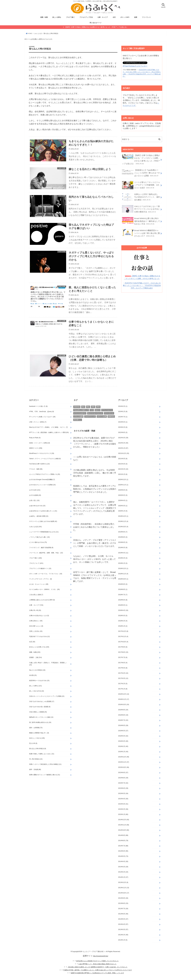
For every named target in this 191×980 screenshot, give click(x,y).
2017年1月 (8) (123, 695)
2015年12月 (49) (124, 763)
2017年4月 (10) (123, 679)
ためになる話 (36, 532)
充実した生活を (36, 637)
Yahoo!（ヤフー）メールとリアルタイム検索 (45, 464)
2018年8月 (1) (123, 595)
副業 (136, 18)
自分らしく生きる (37, 744)
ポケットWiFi (125, 18)
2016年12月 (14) (124, 700)
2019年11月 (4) (123, 527)
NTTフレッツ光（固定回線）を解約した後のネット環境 (49, 438)
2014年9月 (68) (123, 841)
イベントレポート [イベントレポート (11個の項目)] (80, 419)
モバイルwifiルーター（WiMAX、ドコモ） (44, 595)
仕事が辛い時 (35, 616)
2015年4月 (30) (123, 804)
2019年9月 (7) (123, 538)
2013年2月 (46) (123, 940)
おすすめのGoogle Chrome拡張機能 (42, 485)
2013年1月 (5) (123, 946)
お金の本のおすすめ (37, 511)
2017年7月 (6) (123, 663)
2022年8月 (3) (123, 438)
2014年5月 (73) (123, 862)
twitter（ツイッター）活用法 (40, 449)
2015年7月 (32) (123, 789)
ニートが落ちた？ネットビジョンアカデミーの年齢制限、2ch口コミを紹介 (141, 185)
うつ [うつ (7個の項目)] (92, 416)
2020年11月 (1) (123, 490)
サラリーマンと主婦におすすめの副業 (43, 527)
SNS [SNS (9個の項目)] (93, 413)
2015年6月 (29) (123, 794)
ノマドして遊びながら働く (40, 543)
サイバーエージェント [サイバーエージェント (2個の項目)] (95, 419)
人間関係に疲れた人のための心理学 (42, 606)
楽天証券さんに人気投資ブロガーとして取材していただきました (97, 967)
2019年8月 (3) (123, 543)
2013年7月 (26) (123, 914)
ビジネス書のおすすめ (38, 548)
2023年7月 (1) (123, 422)
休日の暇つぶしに (36, 632)
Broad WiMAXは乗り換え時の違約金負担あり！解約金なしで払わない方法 (141, 220)
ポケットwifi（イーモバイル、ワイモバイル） (46, 579)
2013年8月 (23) (123, 909)
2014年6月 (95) (123, 857)
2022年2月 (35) (123, 449)
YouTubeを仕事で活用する (39, 470)
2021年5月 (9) (123, 464)
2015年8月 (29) (123, 783)
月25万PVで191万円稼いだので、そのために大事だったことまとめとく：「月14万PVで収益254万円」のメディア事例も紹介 (142, 284)
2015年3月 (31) (123, 810)
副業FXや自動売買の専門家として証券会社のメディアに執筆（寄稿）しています (97, 979)
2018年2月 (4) (123, 627)
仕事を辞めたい (36, 627)
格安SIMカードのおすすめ (39, 686)
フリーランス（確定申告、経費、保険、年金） (46, 559)
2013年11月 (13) (124, 893)
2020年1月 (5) (123, 517)
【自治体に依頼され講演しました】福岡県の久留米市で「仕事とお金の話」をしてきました (97, 973)
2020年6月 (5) (123, 496)
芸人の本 (33, 749)
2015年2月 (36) (123, 815)
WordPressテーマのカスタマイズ (42, 459)
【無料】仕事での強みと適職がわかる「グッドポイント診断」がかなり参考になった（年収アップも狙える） (141, 160)
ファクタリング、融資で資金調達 (41, 553)
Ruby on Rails (35, 443)
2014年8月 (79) (123, 846)
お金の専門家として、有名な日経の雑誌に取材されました (97, 970)
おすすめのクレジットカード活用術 (42, 490)
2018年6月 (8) (123, 606)
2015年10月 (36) (124, 773)
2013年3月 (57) (123, 935)
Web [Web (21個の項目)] (98, 413)
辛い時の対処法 (36, 765)
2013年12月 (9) (123, 888)
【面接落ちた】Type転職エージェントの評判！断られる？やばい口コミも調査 (141, 173)
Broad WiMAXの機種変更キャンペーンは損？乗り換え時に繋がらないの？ (141, 232)
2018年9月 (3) (123, 590)
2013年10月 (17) (124, 899)
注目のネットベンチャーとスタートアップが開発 (47, 702)
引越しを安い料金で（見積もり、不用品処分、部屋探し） (48, 669)
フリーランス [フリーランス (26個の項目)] (109, 419)
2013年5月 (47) (123, 925)
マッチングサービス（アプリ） (41, 585)
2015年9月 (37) (123, 778)
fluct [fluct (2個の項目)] (83, 413)
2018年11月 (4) (123, 579)
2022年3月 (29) (123, 443)
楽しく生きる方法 (37, 697)
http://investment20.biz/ (101, 962)
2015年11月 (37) (124, 768)
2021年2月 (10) (123, 475)
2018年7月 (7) (123, 600)
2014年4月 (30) (123, 867)
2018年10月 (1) (123, 585)
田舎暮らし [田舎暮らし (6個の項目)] (78, 426)
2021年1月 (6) (123, 480)
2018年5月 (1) (123, 611)
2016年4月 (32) (123, 742)
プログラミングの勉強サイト (40, 574)
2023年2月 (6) (123, 433)
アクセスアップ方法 (86, 18)
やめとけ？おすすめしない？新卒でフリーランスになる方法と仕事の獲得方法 (141, 209)
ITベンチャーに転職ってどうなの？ (42, 422)
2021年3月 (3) (123, 470)
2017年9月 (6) (123, 653)
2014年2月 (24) (123, 878)
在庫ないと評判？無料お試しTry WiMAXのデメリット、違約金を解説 (141, 197)
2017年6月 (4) (123, 668)
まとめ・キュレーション (39, 590)
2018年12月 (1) (123, 574)
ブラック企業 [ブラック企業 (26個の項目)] (78, 422)
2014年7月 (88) (123, 852)
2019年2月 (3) (123, 564)
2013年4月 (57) (123, 930)
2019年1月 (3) (123, 569)
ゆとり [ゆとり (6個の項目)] (98, 416)
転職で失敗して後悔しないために (42, 760)
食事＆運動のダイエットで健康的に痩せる (45, 780)
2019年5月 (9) (123, 553)
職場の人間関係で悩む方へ (39, 739)
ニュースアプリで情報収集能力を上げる (44, 538)
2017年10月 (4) (123, 647)
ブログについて (36, 569)
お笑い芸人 (34, 506)
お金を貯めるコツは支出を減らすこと (43, 517)
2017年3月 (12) (123, 684)
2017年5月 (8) (123, 674)
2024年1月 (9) (123, 417)
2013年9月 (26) (123, 904)
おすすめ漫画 (35, 501)
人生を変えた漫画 (36, 600)
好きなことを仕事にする (39, 653)
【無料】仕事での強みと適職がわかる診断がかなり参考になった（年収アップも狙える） (96, 28)
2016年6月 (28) (123, 731)
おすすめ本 (35, 496)
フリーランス (146, 18)
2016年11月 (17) (124, 705)
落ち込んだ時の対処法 (38, 754)
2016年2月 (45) (123, 752)
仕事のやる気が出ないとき (39, 621)
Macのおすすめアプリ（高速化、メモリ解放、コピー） (49, 433)
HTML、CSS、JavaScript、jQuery (42, 417)
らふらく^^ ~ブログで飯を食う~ (94, 957)
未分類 (33, 681)
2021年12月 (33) (124, 459)
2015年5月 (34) (123, 799)
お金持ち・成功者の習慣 (39, 522)
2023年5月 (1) (123, 428)
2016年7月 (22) (123, 726)
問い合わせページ (95, 24)
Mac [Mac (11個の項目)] (88, 413)
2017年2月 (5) (123, 689)
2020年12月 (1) (123, 485)
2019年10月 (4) (123, 532)
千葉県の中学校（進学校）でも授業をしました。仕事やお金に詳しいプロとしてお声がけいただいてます (97, 976)
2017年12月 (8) (123, 637)
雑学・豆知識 (35, 775)
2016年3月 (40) (123, 747)
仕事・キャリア (103, 18)
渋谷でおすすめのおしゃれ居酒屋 (42, 707)
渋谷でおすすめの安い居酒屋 (40, 712)
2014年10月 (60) (124, 836)
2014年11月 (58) (124, 831)
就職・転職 (44, 18)
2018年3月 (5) (123, 621)
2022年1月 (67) (123, 454)
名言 (114, 18)
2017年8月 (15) (123, 658)
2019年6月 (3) (123, 548)
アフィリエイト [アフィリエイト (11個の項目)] (107, 416)
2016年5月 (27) (123, 736)
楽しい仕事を (57, 18)
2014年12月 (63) (124, 825)
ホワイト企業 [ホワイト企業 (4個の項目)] (102, 422)
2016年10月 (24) (124, 710)
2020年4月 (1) (123, 506)
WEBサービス (36, 454)
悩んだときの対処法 (37, 676)
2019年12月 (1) (123, 522)
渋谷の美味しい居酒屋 (38, 718)
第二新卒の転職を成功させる (40, 728)
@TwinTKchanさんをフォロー (135, 67)
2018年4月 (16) (123, 616)
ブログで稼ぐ (70, 18)
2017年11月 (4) (123, 642)
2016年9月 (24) (123, 715)
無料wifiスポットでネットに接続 (41, 723)
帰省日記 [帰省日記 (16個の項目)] (111, 422)
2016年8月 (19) (123, 721)
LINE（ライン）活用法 (38, 428)
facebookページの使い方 (38, 412)
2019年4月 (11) (123, 559)
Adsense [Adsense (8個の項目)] (77, 413)
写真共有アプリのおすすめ (40, 642)
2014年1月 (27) (123, 883)
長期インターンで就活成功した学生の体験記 (45, 770)
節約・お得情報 (36, 733)
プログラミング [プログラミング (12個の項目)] (90, 422)
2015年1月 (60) (123, 820)
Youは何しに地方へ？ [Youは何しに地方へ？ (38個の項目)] (81, 416)
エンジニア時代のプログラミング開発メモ (45, 480)
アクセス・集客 (36, 475)
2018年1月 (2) (123, 632)
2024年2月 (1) (123, 412)
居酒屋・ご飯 (36, 663)
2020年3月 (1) (123, 511)
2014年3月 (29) (123, 872)
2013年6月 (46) (123, 920)
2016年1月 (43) (123, 757)
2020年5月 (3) (123, 501)
